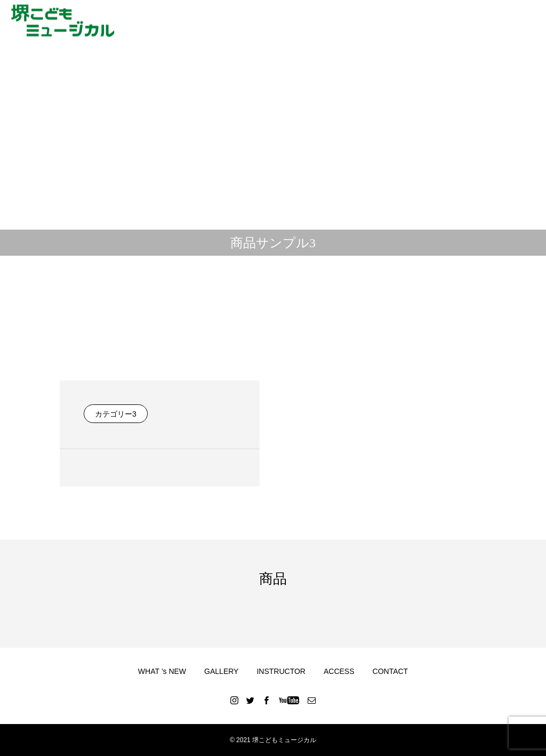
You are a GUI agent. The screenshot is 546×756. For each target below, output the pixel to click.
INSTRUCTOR (281, 671)
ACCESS (339, 671)
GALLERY (221, 671)
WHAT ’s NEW (162, 671)
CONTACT (391, 671)
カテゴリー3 (116, 414)
